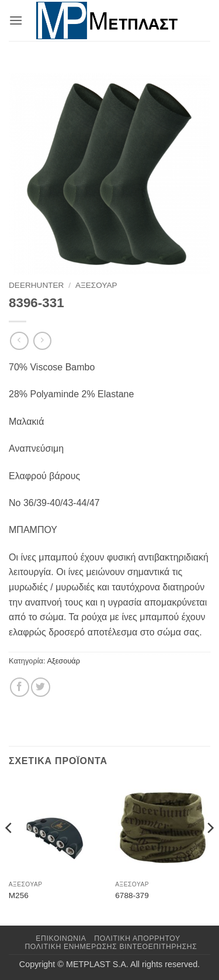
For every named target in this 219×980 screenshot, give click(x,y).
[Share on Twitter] (41, 687)
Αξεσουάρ (96, 285)
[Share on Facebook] (20, 687)
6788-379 (132, 895)
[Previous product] (42, 341)
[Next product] (19, 341)
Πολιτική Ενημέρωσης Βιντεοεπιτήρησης (111, 947)
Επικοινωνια (61, 938)
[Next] (210, 852)
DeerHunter (36, 285)
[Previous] (9, 852)
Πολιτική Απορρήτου (137, 938)
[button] (16, 20)
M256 (19, 895)
